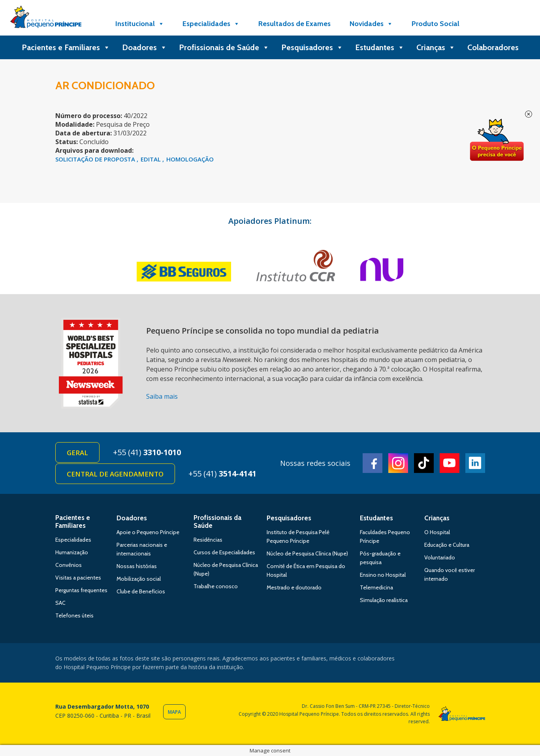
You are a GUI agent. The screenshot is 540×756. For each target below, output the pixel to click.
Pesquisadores (312, 47)
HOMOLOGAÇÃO (190, 159)
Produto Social (436, 24)
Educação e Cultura (447, 545)
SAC (60, 603)
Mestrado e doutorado (294, 587)
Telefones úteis (74, 615)
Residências (208, 540)
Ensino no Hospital (383, 575)
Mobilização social (139, 579)
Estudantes (380, 47)
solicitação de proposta (96, 159)
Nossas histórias (137, 566)
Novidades (371, 24)
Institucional (140, 24)
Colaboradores (493, 47)
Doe (497, 140)
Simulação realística (384, 600)
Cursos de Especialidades (224, 552)
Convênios (69, 565)
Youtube (450, 463)
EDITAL (151, 159)
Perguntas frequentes (81, 590)
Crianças (436, 47)
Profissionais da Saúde (217, 522)
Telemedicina (376, 587)
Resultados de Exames (294, 24)
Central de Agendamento (115, 474)
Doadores (145, 47)
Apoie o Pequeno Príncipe (148, 532)
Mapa (174, 712)
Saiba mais (162, 396)
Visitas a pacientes (78, 578)
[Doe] (489, 24)
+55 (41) (147, 452)
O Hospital (437, 532)
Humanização (72, 552)
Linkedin (475, 463)
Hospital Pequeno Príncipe (46, 19)
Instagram (398, 463)
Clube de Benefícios (141, 591)
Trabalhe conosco (216, 586)
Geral (77, 453)
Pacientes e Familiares (66, 47)
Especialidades (211, 24)
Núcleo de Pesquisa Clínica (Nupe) (307, 553)
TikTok (424, 463)
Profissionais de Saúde (224, 47)
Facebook (373, 463)
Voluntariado (440, 557)
